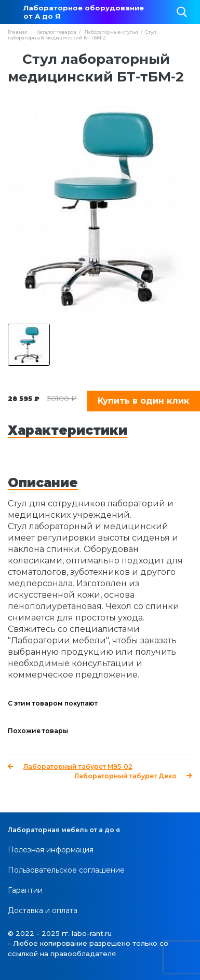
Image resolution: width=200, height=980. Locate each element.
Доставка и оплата (43, 910)
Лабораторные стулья (111, 32)
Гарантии (25, 890)
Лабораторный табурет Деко (133, 776)
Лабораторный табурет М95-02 (70, 767)
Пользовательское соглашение (66, 870)
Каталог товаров (56, 32)
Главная (18, 32)
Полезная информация (51, 850)
